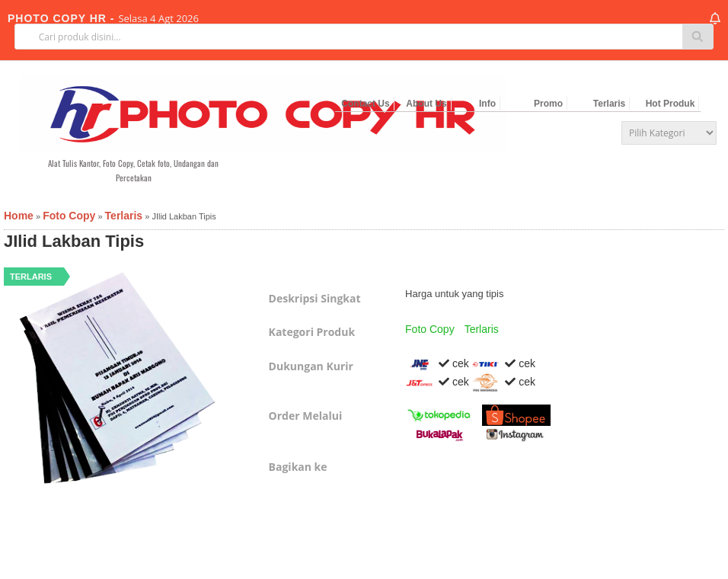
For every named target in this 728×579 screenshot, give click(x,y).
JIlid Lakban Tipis (74, 241)
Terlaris (609, 104)
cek (437, 363)
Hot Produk (671, 104)
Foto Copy (430, 329)
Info (487, 104)
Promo (548, 104)
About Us (426, 104)
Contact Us (365, 104)
